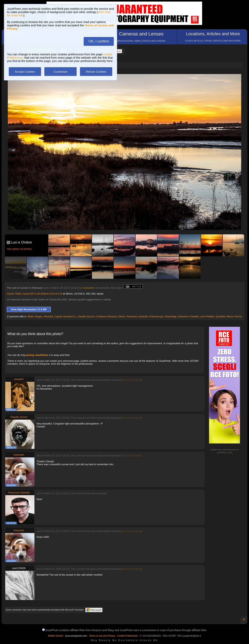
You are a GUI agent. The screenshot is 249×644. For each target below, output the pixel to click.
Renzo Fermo (234, 316)
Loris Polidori (207, 316)
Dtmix (121, 316)
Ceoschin (88, 288)
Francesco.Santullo (137, 316)
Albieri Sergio (35, 316)
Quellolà (220, 316)
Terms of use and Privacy (102, 636)
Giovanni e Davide (188, 316)
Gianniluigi (170, 316)
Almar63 (48, 316)
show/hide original (132, 380)
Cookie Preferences (128, 636)
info (230, 453)
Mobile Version (56, 636)
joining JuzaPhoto (37, 355)
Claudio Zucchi (86, 316)
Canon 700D (14, 294)
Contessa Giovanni (106, 316)
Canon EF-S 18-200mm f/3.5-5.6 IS (42, 294)
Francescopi (156, 316)
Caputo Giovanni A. (65, 316)
